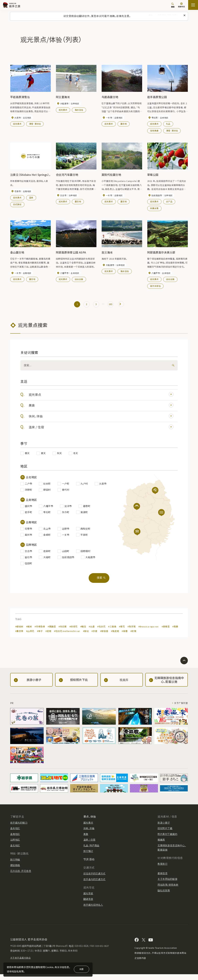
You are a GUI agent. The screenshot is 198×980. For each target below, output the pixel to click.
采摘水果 (154, 209)
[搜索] (173, 5)
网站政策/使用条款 (168, 890)
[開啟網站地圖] (193, 5)
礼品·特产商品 (91, 851)
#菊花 (122, 632)
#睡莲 (83, 632)
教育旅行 (163, 869)
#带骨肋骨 (40, 632)
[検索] (173, 368)
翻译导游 (88, 905)
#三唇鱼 (112, 632)
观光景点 (17, 124)
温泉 (31, 198)
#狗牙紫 (132, 632)
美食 (101, 408)
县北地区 (15, 851)
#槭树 (29, 632)
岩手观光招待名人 (93, 910)
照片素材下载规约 (167, 840)
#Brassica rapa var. (149, 632)
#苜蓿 (125, 637)
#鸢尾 (48, 637)
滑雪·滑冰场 (35, 124)
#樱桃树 (19, 632)
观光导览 (88, 899)
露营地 (124, 124)
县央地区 (15, 834)
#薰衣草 (19, 637)
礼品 (168, 124)
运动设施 (79, 280)
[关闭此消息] (185, 15)
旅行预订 (88, 857)
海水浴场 (79, 110)
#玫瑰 (134, 637)
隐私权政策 (164, 896)
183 (112, 306)
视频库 (161, 845)
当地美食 (154, 131)
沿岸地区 (15, 845)
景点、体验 (90, 822)
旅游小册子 (164, 828)
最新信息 (163, 879)
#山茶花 (30, 637)
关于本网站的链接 (167, 885)
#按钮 (86, 637)
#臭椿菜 (166, 632)
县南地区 (15, 840)
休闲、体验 (101, 419)
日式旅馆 (17, 205)
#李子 (40, 637)
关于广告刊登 (180, 709)
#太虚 (92, 632)
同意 (82, 969)
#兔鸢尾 (115, 637)
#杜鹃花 (102, 632)
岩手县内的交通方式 (94, 885)
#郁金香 (104, 637)
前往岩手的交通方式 (94, 879)
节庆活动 (89, 865)
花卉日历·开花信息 (21, 877)
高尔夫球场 (155, 287)
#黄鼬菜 (52, 632)
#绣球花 (74, 632)
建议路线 (15, 871)
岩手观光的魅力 (19, 828)
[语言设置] (181, 5)
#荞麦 (95, 637)
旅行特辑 (15, 865)
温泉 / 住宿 (101, 430)
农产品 (169, 202)
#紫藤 (176, 632)
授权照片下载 (165, 834)
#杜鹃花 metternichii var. (67, 637)
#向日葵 (63, 632)
